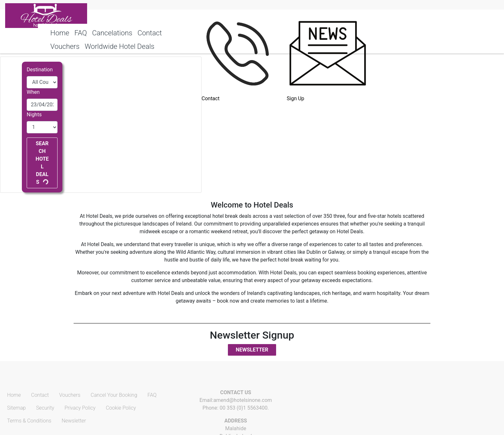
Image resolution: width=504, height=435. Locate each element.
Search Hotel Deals (42, 163)
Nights (34, 115)
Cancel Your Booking (114, 395)
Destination (40, 70)
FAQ (81, 33)
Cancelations (112, 33)
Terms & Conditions (29, 421)
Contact (150, 33)
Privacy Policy (80, 408)
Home (60, 33)
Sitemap (16, 408)
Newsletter (252, 350)
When (33, 92)
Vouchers (70, 395)
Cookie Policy (121, 408)
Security (45, 408)
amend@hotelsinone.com (243, 400)
